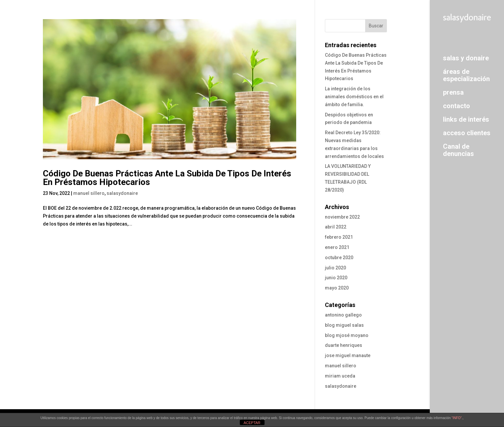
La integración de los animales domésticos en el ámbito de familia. (354, 97)
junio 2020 (336, 278)
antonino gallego (343, 315)
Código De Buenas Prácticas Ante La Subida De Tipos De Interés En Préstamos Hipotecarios (167, 178)
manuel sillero (89, 193)
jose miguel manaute (348, 355)
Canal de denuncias (458, 150)
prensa (453, 92)
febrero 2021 (339, 237)
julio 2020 (335, 268)
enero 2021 (337, 247)
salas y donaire (466, 58)
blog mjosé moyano (347, 335)
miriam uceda (340, 376)
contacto (457, 106)
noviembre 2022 (342, 217)
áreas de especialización (466, 75)
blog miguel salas (344, 325)
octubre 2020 (339, 258)
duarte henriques (344, 345)
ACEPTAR (252, 423)
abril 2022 (336, 227)
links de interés (466, 119)
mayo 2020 (337, 288)
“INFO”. (457, 418)
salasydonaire (122, 193)
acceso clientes (467, 133)
